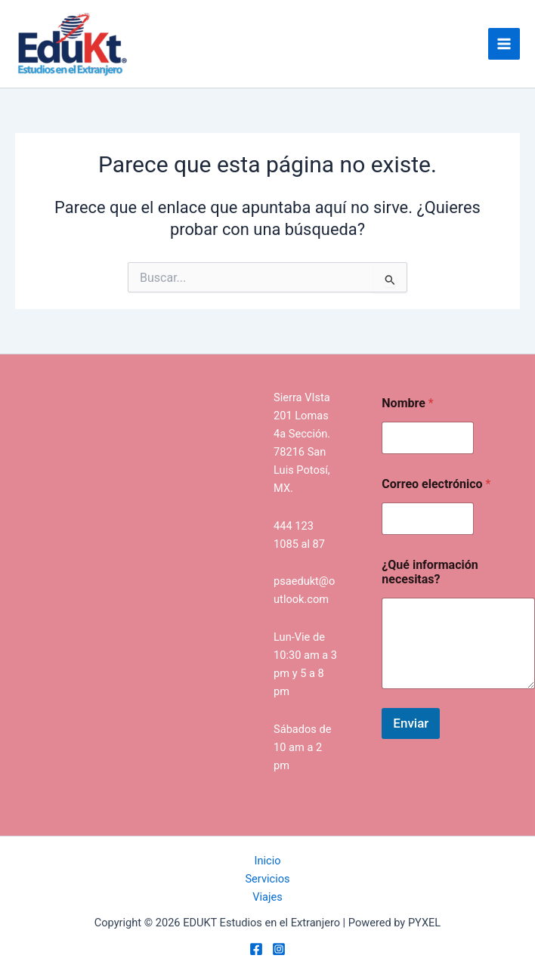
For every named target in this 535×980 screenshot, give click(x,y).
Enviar (411, 723)
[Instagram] (279, 949)
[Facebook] (256, 949)
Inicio (267, 861)
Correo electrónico (436, 484)
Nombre (407, 403)
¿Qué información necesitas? (430, 572)
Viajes (267, 897)
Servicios (267, 879)
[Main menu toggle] (504, 44)
